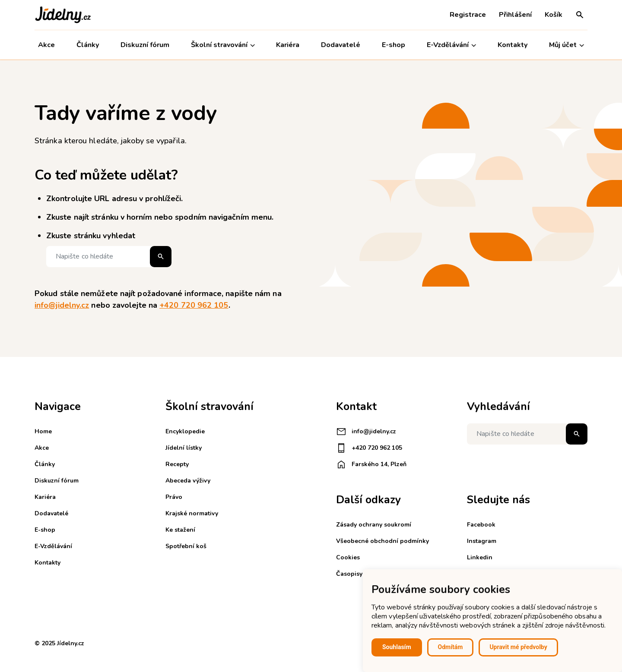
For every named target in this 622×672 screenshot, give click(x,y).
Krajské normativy (192, 513)
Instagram (482, 541)
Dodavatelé (341, 45)
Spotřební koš (186, 546)
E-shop (394, 45)
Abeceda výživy (188, 481)
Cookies (348, 557)
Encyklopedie (185, 431)
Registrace (468, 15)
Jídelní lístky (184, 448)
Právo (174, 497)
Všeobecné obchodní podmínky (382, 541)
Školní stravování (223, 45)
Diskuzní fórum (145, 45)
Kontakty (513, 45)
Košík (554, 15)
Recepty (177, 464)
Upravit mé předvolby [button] (518, 647)
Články (88, 45)
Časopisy (349, 574)
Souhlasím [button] (397, 647)
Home (43, 431)
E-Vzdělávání (451, 45)
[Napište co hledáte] (109, 257)
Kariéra (288, 45)
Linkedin (480, 557)
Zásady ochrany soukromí (374, 525)
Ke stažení (180, 530)
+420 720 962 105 (194, 305)
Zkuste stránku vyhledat (91, 236)
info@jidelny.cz (62, 305)
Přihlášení (515, 15)
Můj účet (566, 45)
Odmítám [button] (451, 647)
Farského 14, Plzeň (371, 464)
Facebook (481, 525)
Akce (46, 45)
